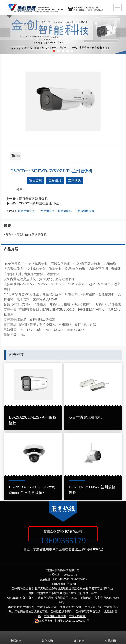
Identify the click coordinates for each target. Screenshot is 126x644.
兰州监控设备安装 (62, 612)
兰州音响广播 (93, 607)
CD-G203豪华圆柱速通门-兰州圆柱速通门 (42, 203)
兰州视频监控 (46, 211)
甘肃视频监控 (26, 211)
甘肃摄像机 (65, 211)
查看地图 (110, 638)
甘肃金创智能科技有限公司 (52, 598)
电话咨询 (16, 638)
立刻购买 (74, 180)
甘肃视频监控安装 (71, 607)
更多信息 (55, 180)
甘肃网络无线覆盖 (55, 616)
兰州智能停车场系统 (88, 612)
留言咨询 (36, 180)
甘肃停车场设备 (47, 607)
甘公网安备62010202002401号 (62, 621)
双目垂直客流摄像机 (33, 199)
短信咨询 (47, 638)
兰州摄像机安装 (85, 211)
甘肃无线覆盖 (77, 616)
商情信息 (86, 598)
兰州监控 (29, 607)
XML (74, 598)
